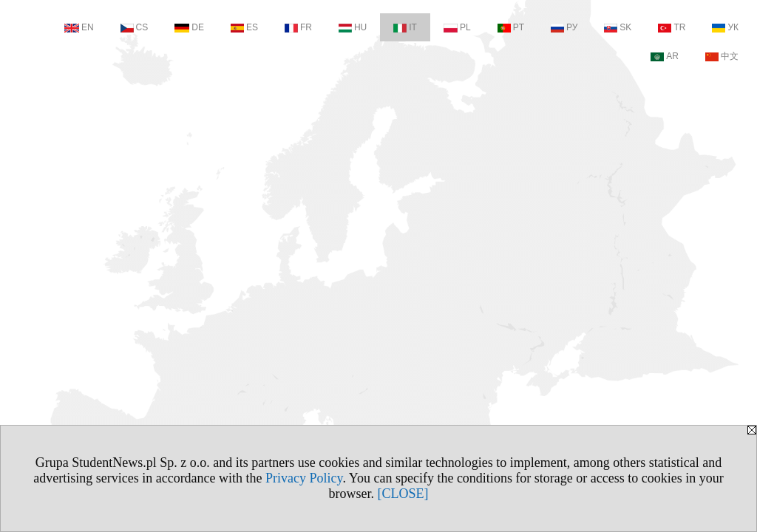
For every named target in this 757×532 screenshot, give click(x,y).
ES (244, 27)
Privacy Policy (304, 478)
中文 (722, 56)
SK (618, 27)
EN (79, 27)
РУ (564, 27)
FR (298, 27)
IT (405, 27)
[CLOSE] (403, 494)
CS (135, 27)
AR (665, 56)
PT (511, 27)
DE (189, 27)
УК (725, 27)
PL (457, 27)
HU (353, 27)
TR (672, 27)
